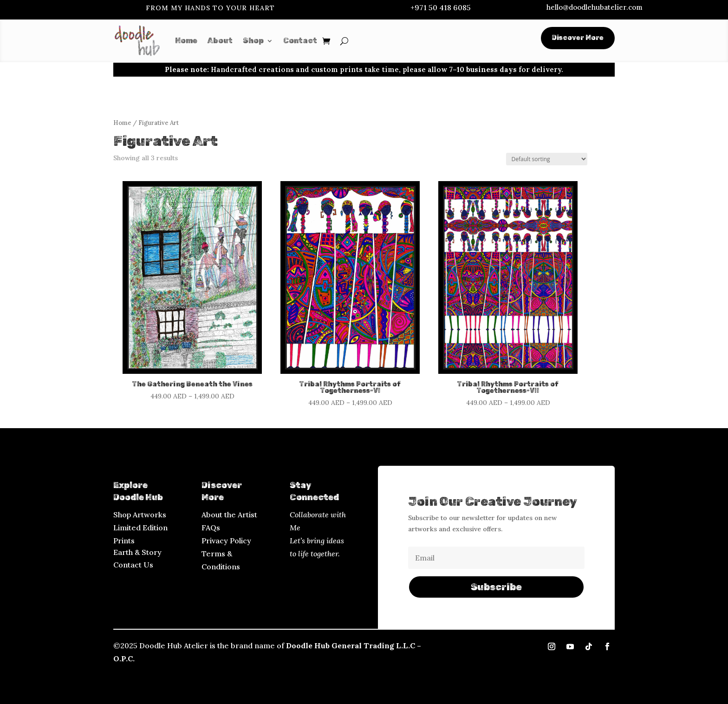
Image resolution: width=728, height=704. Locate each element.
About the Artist (229, 515)
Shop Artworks (140, 515)
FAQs (211, 528)
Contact (300, 41)
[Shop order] (547, 159)
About (220, 41)
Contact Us (133, 565)
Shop (253, 41)
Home (186, 41)
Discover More (578, 38)
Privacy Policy (226, 541)
